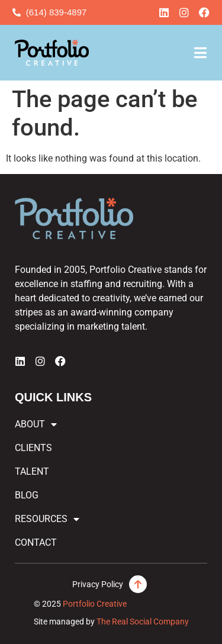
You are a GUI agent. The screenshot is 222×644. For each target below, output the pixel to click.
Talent (32, 471)
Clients (33, 448)
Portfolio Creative (95, 604)
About (36, 424)
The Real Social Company (143, 622)
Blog (27, 495)
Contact (36, 542)
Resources (47, 519)
